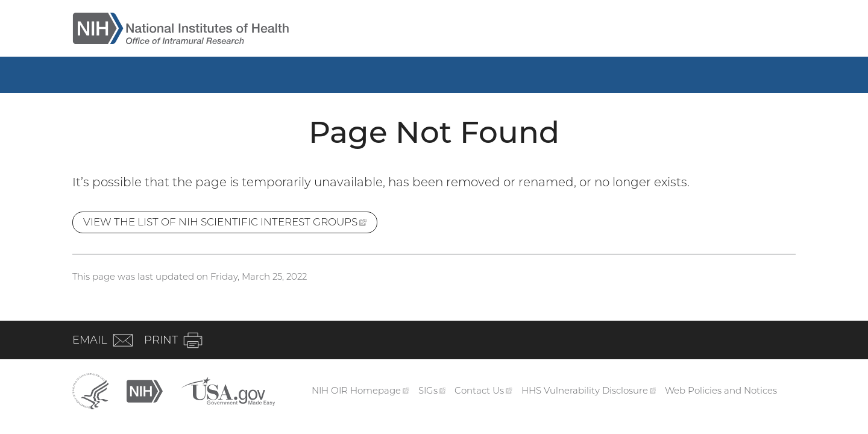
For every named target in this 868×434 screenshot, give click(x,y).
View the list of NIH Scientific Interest (230, 224)
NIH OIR (360, 390)
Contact (483, 390)
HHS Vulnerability (589, 390)
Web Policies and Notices (721, 390)
